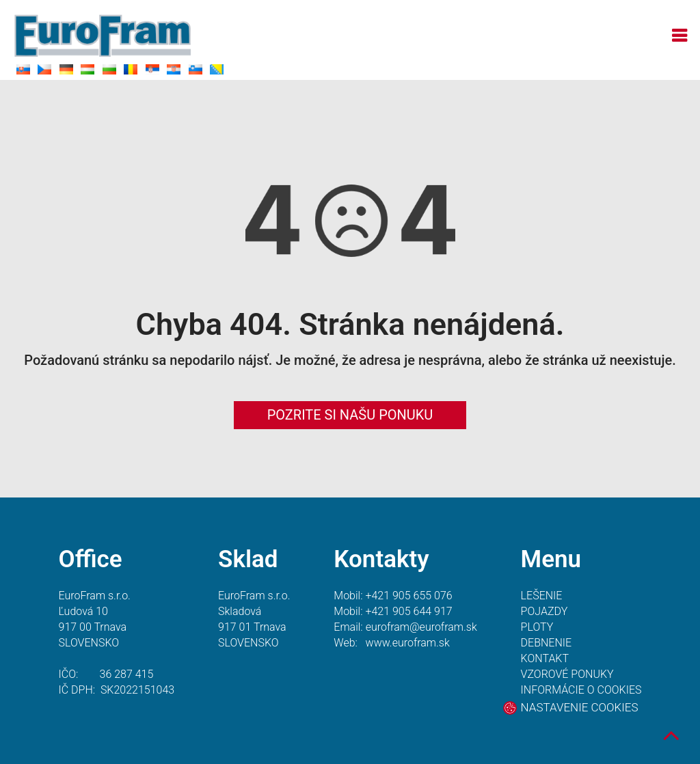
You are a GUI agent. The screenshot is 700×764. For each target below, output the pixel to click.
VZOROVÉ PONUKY (567, 674)
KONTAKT (545, 658)
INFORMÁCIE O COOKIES (581, 690)
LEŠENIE (542, 596)
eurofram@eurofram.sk (421, 627)
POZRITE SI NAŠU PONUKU (350, 415)
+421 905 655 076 (408, 596)
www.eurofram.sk (408, 643)
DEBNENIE (547, 643)
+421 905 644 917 (408, 611)
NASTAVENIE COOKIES (580, 708)
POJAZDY (544, 611)
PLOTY (537, 627)
